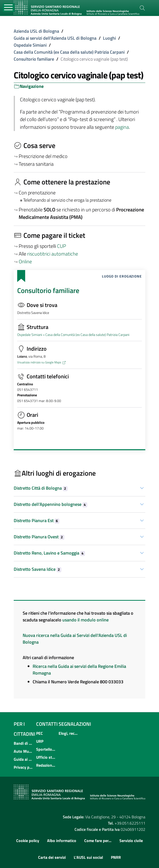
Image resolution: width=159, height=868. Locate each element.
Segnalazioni (75, 724)
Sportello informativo (46, 749)
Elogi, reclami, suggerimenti (68, 733)
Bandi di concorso (23, 743)
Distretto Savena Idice (38, 569)
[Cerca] (142, 8)
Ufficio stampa (46, 757)
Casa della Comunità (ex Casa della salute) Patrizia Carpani (69, 52)
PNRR (116, 857)
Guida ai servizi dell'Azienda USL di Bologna (55, 38)
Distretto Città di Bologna (41, 488)
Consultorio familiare (34, 59)
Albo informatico (62, 841)
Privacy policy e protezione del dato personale (23, 767)
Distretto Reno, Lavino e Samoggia (49, 553)
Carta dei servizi (52, 857)
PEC (40, 733)
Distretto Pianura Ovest (39, 537)
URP (40, 741)
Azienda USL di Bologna (36, 31)
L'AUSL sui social (88, 857)
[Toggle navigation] (9, 8)
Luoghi (109, 38)
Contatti (47, 724)
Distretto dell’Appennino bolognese (50, 504)
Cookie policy (28, 841)
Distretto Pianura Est (37, 520)
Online (25, 262)
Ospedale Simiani (30, 45)
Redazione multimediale (46, 765)
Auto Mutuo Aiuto (23, 751)
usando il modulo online (85, 620)
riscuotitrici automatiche (53, 254)
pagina (122, 127)
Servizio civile (131, 841)
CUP (62, 246)
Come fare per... (98, 841)
